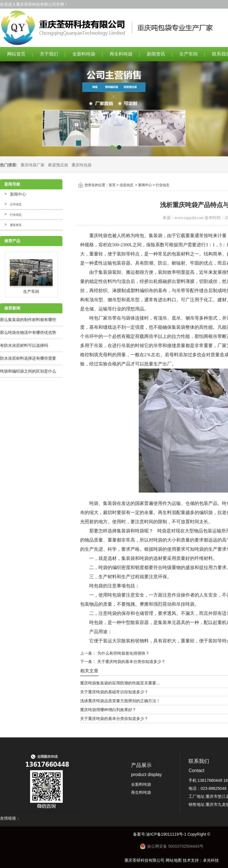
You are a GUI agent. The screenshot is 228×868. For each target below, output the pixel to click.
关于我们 (49, 54)
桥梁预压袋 (58, 165)
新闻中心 (18, 194)
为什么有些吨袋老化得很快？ (123, 653)
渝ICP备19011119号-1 (167, 834)
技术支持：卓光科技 (201, 860)
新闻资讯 (156, 54)
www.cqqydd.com (189, 218)
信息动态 (126, 185)
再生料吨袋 (121, 54)
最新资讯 (16, 225)
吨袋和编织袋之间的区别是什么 (28, 371)
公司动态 (16, 204)
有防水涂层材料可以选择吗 (24, 345)
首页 (112, 185)
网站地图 (174, 860)
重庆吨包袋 (82, 165)
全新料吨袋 (84, 54)
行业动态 (16, 215)
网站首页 (16, 54)
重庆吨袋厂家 (33, 165)
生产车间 (189, 54)
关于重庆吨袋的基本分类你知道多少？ (131, 662)
